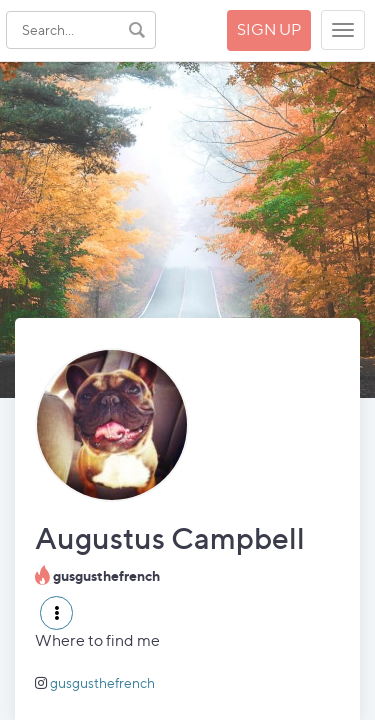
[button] (56, 613)
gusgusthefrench (102, 682)
